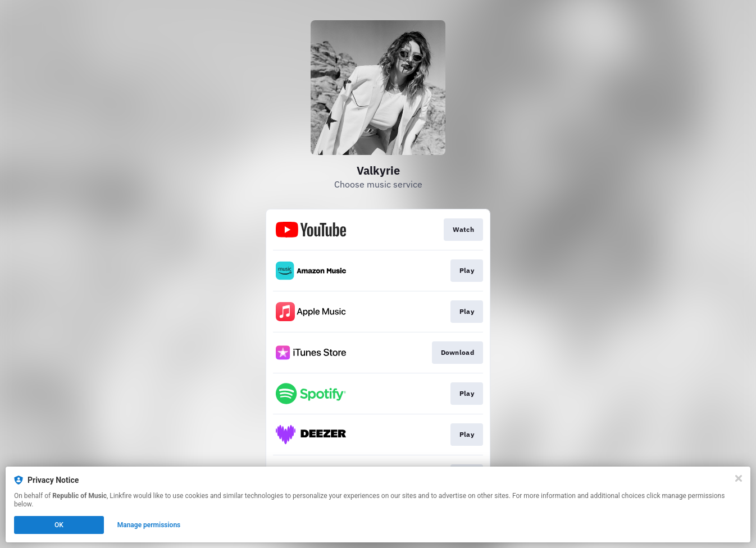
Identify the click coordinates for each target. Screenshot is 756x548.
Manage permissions (149, 525)
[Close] (739, 478)
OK (59, 525)
